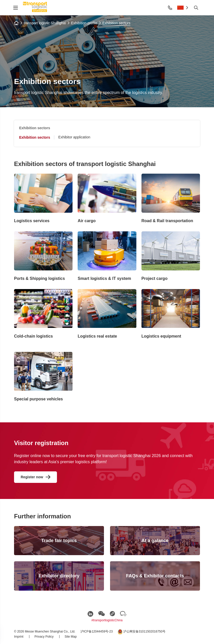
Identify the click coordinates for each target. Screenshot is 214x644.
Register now (32, 477)
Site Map (71, 637)
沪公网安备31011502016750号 (142, 632)
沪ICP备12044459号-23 (97, 631)
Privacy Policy (44, 637)
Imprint (19, 637)
